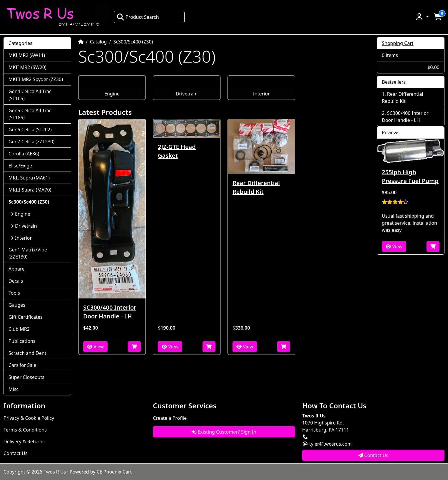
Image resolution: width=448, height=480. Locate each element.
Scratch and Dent (27, 353)
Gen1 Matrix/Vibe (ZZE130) (28, 253)
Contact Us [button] (373, 455)
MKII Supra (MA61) (29, 178)
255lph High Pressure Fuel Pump (410, 176)
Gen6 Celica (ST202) (30, 130)
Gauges (17, 305)
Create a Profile (170, 418)
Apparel (17, 269)
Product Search (138, 17)
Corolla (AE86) (24, 154)
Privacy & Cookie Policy (29, 418)
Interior (261, 94)
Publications (22, 341)
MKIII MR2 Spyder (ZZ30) (36, 79)
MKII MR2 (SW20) (27, 67)
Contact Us (15, 453)
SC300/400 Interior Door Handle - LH (110, 312)
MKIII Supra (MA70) (30, 190)
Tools (14, 293)
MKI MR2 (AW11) (27, 55)
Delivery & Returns (24, 442)
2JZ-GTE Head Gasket (177, 151)
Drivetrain (187, 94)
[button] (422, 17)
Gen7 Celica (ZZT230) (31, 142)
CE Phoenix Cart (114, 472)
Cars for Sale (22, 365)
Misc (14, 389)
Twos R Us (55, 472)
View (95, 347)
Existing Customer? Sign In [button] (224, 432)
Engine (112, 94)
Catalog (98, 42)
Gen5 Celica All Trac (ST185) (30, 114)
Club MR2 (19, 329)
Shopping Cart (398, 43)
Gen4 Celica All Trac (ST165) (30, 95)
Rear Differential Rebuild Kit (256, 187)
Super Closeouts (26, 377)
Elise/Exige (20, 166)
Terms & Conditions (25, 430)
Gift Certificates (26, 317)
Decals (16, 281)
